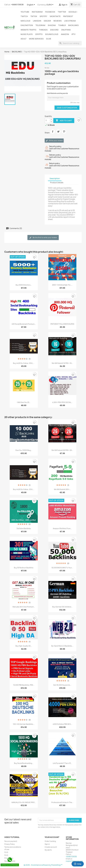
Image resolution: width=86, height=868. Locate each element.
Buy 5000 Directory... (24, 285)
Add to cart (64, 121)
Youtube (25, 12)
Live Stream (70, 21)
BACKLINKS (73, 25)
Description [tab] (55, 179)
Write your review (54, 141)
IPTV (73, 34)
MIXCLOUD (25, 21)
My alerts (48, 850)
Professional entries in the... (62, 802)
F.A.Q (6, 852)
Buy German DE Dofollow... (62, 607)
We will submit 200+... (62, 489)
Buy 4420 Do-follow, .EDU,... (24, 363)
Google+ (73, 12)
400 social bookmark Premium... (24, 324)
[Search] (70, 43)
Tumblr (62, 25)
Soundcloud (52, 34)
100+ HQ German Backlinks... (24, 724)
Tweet (58, 133)
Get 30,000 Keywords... (62, 685)
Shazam (52, 25)
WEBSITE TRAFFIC (28, 30)
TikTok (34, 16)
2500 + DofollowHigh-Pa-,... (62, 285)
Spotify (43, 16)
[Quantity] (47, 121)
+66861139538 (17, 5)
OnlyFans (66, 30)
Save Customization (67, 108)
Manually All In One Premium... (24, 607)
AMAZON (65, 34)
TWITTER (62, 12)
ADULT (24, 39)
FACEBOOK (50, 12)
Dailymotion (27, 25)
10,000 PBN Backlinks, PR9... (24, 685)
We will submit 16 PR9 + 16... (62, 363)
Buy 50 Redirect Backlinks (24, 568)
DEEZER (47, 21)
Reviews (58, 21)
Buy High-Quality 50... (24, 646)
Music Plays (27, 34)
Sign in (47, 844)
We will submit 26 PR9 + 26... (62, 450)
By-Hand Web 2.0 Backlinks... (62, 646)
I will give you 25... (24, 402)
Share (53, 133)
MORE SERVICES (36, 39)
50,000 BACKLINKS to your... (62, 568)
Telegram (40, 25)
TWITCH (24, 16)
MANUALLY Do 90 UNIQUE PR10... (24, 802)
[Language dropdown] (31, 5)
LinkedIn (37, 21)
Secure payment (11, 841)
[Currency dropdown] (50, 5)
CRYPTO (39, 34)
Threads (43, 30)
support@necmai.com (74, 861)
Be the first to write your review (43, 238)
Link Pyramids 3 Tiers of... (62, 763)
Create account (51, 847)
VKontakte (55, 16)
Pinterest (68, 16)
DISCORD (54, 30)
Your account (52, 837)
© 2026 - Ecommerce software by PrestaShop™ (43, 865)
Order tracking (50, 841)
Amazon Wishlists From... (62, 528)
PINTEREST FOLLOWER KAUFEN (62, 324)
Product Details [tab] (57, 183)
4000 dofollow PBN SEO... (62, 724)
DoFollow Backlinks (24, 528)
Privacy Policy (10, 844)
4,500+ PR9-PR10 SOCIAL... (62, 402)
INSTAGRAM (37, 12)
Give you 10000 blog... (24, 450)
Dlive (49, 39)
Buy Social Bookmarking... (24, 763)
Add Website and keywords (57, 93)
